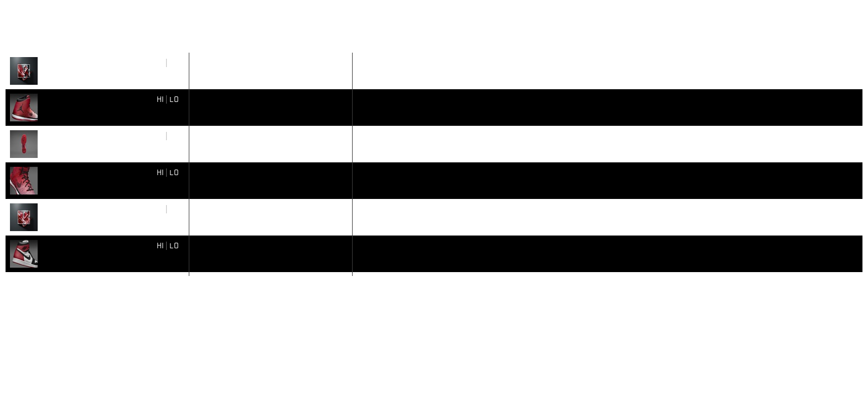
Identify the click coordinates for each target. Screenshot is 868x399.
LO (174, 62)
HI (160, 62)
